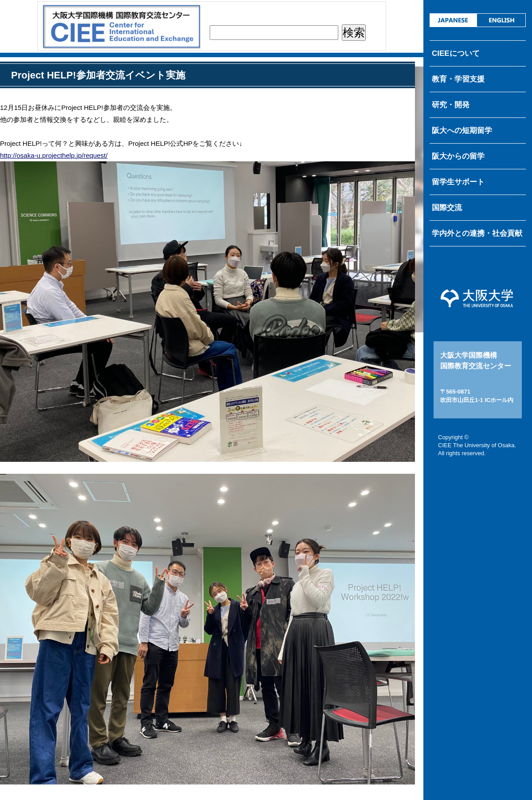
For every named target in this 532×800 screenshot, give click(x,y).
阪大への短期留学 (462, 131)
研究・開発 (451, 105)
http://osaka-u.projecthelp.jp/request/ (54, 155)
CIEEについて (456, 53)
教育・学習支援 (458, 79)
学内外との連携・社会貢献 (477, 233)
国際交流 (447, 208)
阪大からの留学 (458, 156)
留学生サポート (458, 182)
